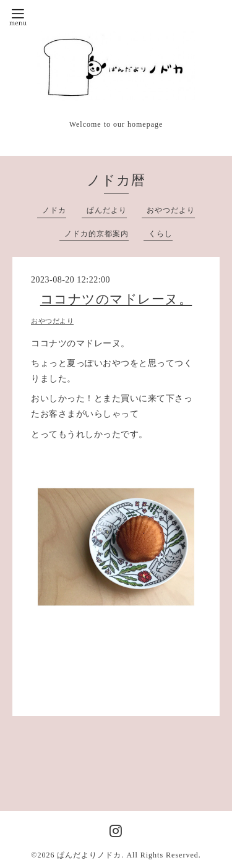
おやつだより (171, 210)
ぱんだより (107, 210)
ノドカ (54, 210)
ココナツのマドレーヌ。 (116, 299)
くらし (161, 234)
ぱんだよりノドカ (89, 855)
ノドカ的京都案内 (97, 234)
